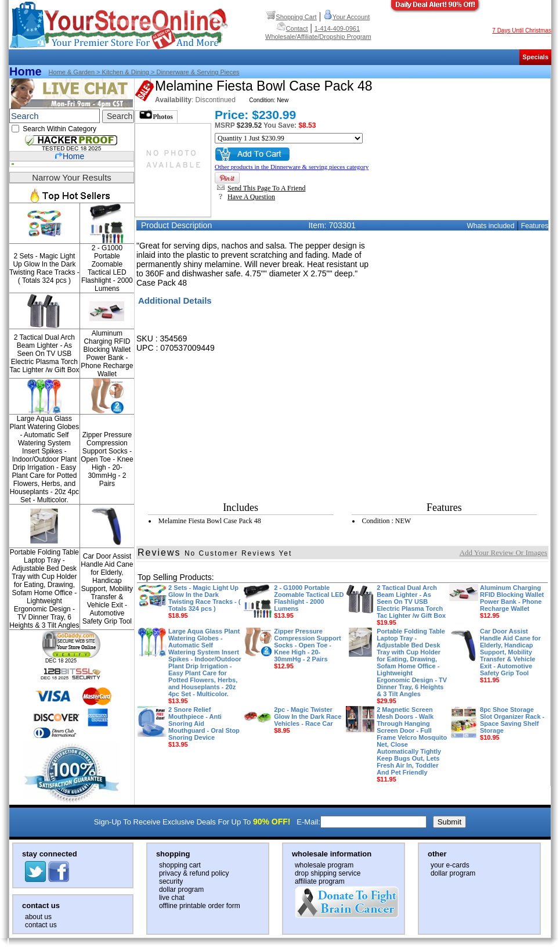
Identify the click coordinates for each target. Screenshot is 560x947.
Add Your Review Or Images (503, 552)
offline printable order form (200, 906)
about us (38, 917)
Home (26, 71)
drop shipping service (328, 873)
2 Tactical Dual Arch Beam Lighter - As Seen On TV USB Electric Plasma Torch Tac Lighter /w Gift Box (44, 354)
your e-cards (450, 865)
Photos (156, 116)
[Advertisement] (461, 305)
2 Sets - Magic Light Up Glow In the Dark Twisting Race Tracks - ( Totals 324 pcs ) (44, 268)
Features (535, 226)
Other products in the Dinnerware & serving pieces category (292, 167)
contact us (41, 925)
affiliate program (320, 881)
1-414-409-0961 (337, 28)
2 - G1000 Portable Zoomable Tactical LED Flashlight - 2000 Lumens (107, 268)
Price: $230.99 (255, 115)
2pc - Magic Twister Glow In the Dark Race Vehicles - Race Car (308, 720)
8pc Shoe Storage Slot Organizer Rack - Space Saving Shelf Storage (512, 723)
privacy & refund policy (194, 873)
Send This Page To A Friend (261, 188)
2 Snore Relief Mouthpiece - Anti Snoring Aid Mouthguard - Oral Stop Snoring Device (204, 727)
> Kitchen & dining (122, 72)
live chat (172, 898)
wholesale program (324, 865)
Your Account (346, 17)
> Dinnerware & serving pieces (194, 72)
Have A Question (246, 197)
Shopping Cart (291, 17)
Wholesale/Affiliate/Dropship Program (318, 37)
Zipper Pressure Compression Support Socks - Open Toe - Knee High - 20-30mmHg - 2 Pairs (107, 459)
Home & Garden (72, 72)
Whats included (490, 226)
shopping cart (180, 865)
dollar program (181, 890)
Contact (292, 28)
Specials (535, 57)
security (171, 881)
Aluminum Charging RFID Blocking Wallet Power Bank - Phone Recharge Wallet (107, 354)
